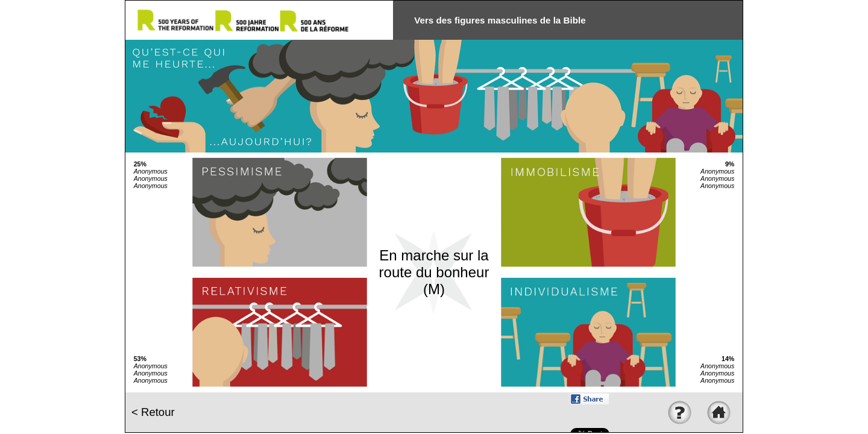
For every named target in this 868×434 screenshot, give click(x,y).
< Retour (153, 412)
